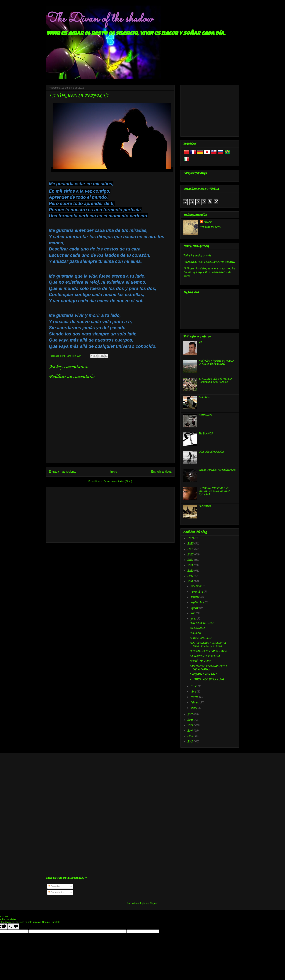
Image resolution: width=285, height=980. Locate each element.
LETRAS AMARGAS (201, 638)
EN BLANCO (206, 434)
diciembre (196, 586)
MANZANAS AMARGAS (203, 675)
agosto (195, 608)
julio (193, 613)
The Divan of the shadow (99, 19)
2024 (191, 549)
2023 (191, 555)
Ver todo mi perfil (210, 227)
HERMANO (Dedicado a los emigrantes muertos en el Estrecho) (214, 491)
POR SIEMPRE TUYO (201, 623)
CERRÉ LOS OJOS (200, 662)
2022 (191, 560)
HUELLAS (195, 633)
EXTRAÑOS (205, 416)
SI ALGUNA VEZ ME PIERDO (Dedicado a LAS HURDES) (215, 381)
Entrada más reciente (63, 472)
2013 (190, 736)
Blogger (153, 903)
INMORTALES (198, 628)
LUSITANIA (205, 507)
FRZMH (208, 222)
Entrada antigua (161, 472)
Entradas (54, 886)
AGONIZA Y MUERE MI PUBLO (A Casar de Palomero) (216, 363)
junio (194, 619)
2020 (191, 571)
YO (200, 343)
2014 (190, 731)
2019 (190, 576)
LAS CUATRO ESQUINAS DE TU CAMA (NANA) (208, 668)
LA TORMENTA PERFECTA (205, 656)
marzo (195, 697)
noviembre (197, 592)
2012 (190, 742)
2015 (190, 726)
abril (193, 692)
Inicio (114, 472)
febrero (195, 703)
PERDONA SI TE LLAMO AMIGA (208, 651)
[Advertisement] (110, 514)
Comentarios (56, 892)
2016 (190, 720)
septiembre (198, 603)
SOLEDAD (204, 397)
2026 (191, 538)
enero (194, 708)
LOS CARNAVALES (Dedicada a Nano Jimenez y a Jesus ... (208, 645)
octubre (195, 597)
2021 (190, 566)
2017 (190, 715)
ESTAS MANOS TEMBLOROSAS (217, 470)
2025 (191, 544)
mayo (194, 686)
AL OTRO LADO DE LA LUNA (207, 680)
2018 (190, 582)
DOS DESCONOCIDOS (211, 452)
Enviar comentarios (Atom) (118, 481)
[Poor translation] (13, 926)
